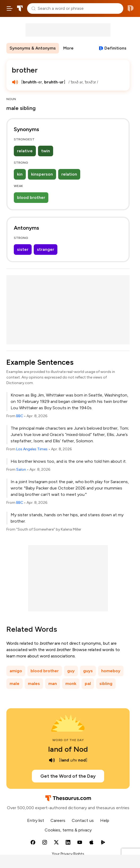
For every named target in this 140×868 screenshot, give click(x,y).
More (68, 48)
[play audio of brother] (15, 82)
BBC (20, 416)
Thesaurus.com (20, 8)
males (34, 684)
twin (46, 151)
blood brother (31, 197)
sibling (106, 684)
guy (71, 671)
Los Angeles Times (32, 449)
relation (69, 174)
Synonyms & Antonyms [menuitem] (33, 48)
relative (25, 151)
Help (105, 820)
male (14, 684)
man (53, 684)
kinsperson (42, 174)
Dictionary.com (131, 8)
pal (88, 684)
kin (20, 174)
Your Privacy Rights (68, 854)
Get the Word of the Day (68, 776)
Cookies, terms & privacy (68, 830)
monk (71, 684)
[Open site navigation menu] (10, 8)
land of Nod (68, 749)
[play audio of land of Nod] (52, 760)
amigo (16, 671)
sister (23, 249)
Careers (58, 820)
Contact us (83, 820)
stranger (46, 249)
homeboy (111, 671)
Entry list (36, 820)
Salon (21, 469)
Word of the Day (68, 740)
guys (88, 671)
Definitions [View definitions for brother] (115, 48)
